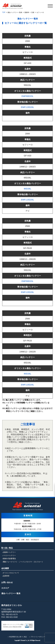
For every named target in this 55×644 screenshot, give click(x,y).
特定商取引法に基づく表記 (18, 637)
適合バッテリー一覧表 (11, 593)
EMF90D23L (27, 96)
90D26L (27, 189)
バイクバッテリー (9, 555)
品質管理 (6, 576)
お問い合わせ (7, 582)
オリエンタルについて (11, 573)
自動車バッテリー (9, 552)
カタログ (5, 588)
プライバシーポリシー (38, 637)
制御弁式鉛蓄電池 (9, 559)
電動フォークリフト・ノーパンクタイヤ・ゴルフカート (23, 562)
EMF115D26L (27, 107)
